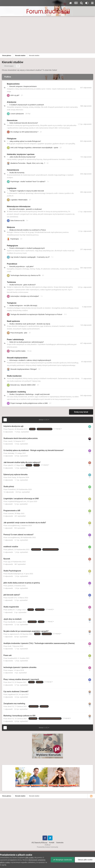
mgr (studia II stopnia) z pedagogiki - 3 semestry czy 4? (30, 257)
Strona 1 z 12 (44, 420)
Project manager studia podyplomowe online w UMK (29, 403)
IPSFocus (44, 843)
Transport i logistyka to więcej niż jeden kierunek (27, 191)
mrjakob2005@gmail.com (17, 501)
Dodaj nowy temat (81, 412)
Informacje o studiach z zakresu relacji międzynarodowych (30, 360)
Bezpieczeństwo (13, 84)
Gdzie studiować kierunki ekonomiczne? (24, 123)
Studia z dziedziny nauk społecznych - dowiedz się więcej (30, 324)
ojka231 (11, 465)
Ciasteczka (60, 843)
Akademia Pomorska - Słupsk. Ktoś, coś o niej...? (28, 163)
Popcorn (11, 429)
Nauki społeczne (13, 321)
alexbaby (11, 453)
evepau (10, 670)
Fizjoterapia (15, 239)
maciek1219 (12, 598)
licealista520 (12, 658)
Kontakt (52, 843)
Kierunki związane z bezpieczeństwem (23, 86)
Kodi (10, 646)
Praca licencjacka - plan (19, 333)
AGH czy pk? (15, 95)
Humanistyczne (13, 170)
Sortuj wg (86, 420)
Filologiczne (12, 139)
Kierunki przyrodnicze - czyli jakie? (22, 266)
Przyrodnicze (12, 264)
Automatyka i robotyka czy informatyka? (25, 296)
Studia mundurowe (14, 376)
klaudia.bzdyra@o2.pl (16, 574)
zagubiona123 (13, 694)
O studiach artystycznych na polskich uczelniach (27, 105)
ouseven (11, 513)
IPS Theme (35, 843)
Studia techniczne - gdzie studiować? (23, 285)
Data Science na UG (17, 221)
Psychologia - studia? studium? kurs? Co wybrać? (28, 182)
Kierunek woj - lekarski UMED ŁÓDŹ (23, 385)
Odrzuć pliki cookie (85, 860)
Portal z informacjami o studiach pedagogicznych (27, 248)
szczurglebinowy (14, 525)
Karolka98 (12, 622)
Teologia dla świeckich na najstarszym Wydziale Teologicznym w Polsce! (36, 314)
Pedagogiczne (12, 246)
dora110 (11, 682)
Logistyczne (12, 188)
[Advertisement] (47, 35)
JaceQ (10, 441)
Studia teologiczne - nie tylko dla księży (23, 305)
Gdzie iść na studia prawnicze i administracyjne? (27, 342)
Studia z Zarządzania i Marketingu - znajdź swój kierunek (30, 394)
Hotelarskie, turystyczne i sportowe (21, 154)
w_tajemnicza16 (14, 634)
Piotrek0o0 (12, 489)
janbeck (11, 586)
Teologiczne (12, 303)
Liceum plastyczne (17, 114)
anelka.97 (11, 610)
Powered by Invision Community (48, 847)
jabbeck (11, 549)
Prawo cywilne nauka (18, 351)
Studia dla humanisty (17, 173)
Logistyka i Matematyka (19, 200)
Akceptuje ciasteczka (63, 860)
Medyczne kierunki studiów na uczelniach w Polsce (28, 230)
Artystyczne (12, 102)
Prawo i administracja (15, 339)
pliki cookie (30, 858)
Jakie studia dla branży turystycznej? (22, 157)
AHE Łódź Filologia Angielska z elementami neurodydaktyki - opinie (34, 148)
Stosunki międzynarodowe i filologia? (24, 369)
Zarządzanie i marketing (16, 392)
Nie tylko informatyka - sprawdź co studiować (26, 209)
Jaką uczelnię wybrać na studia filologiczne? (25, 141)
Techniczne (11, 282)
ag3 (9, 562)
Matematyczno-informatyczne (19, 206)
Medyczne (11, 227)
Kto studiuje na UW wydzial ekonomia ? (24, 132)
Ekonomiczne (12, 120)
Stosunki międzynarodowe (17, 358)
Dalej (28, 420)
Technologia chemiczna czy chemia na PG (25, 275)
